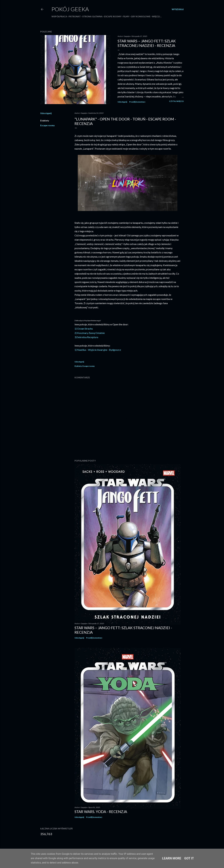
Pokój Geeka (70, 9)
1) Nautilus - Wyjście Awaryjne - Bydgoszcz (98, 350)
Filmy (126, 16)
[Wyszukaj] (178, 9)
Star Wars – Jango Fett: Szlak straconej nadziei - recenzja (147, 43)
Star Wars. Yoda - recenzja (101, 812)
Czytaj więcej (176, 101)
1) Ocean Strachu (84, 329)
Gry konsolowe (141, 16)
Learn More (172, 858)
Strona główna (92, 16)
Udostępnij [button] (122, 102)
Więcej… (157, 16)
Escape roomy (113, 16)
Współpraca (59, 16)
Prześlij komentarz (137, 102)
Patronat (75, 16)
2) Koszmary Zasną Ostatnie (90, 333)
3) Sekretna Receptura (86, 337)
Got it (189, 858)
